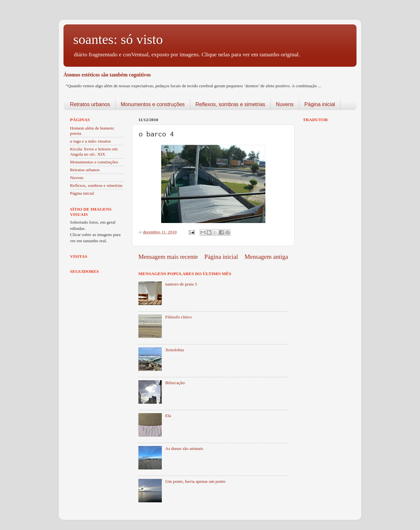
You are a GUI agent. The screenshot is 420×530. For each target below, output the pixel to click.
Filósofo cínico (178, 317)
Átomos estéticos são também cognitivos (107, 75)
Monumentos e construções (153, 104)
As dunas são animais (184, 448)
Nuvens (285, 104)
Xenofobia (174, 350)
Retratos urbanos (90, 104)
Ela (168, 416)
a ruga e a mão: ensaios (91, 141)
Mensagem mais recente (168, 257)
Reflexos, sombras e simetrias (230, 104)
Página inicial (320, 104)
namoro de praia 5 (181, 284)
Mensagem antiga (266, 257)
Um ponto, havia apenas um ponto (195, 481)
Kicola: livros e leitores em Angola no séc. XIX (94, 152)
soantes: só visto (118, 39)
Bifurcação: (175, 383)
